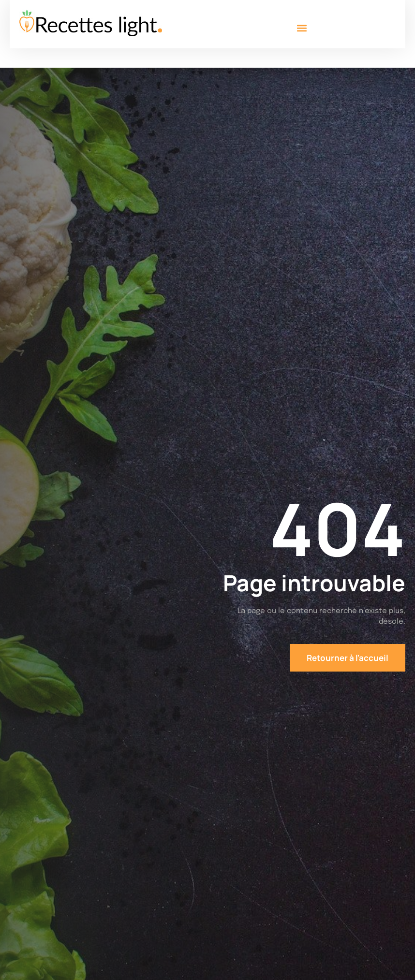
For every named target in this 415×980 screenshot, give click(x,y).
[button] (302, 28)
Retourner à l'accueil (348, 658)
